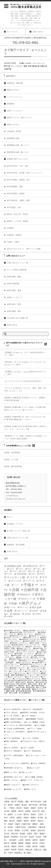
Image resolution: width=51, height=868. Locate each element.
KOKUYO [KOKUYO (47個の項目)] (32, 566)
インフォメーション (15, 97)
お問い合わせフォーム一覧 (18, 263)
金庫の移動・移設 (14, 311)
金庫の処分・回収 (14, 304)
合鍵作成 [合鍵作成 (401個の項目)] (31, 590)
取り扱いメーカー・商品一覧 (18, 531)
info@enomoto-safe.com (16, 499)
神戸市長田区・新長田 (16, 194)
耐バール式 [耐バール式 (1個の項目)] (24, 607)
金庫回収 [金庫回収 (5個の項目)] (16, 614)
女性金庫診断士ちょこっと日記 (18, 446)
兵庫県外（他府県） (15, 235)
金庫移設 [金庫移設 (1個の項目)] (38, 614)
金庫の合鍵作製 (13, 284)
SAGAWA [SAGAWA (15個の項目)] (22, 574)
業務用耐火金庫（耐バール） (18, 145)
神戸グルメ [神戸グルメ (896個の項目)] (31, 603)
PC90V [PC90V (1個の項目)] (24, 571)
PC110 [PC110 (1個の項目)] (33, 571)
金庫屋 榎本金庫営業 (13, 466)
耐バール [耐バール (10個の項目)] (11, 607)
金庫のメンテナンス (15, 297)
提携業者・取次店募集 (16, 545)
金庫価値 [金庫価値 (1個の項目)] (35, 611)
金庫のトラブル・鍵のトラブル (19, 118)
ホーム (10, 517)
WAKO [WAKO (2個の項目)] (42, 574)
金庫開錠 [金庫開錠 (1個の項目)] (10, 616)
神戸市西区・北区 (14, 207)
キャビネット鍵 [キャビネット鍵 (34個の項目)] (16, 577)
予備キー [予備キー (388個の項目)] (31, 585)
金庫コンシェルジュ (15, 111)
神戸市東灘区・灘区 (15, 187)
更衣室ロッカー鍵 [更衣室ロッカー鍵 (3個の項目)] (28, 599)
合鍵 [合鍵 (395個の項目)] (16, 590)
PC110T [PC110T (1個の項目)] (42, 571)
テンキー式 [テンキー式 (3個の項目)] (30, 581)
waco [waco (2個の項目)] (33, 574)
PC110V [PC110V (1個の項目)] (10, 574)
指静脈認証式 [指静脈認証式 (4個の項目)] (25, 595)
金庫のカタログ (13, 125)
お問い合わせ (12, 325)
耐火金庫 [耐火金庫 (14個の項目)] (37, 607)
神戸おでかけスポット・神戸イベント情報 (24, 249)
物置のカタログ (13, 90)
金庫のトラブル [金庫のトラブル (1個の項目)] (22, 611)
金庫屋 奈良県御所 (12, 453)
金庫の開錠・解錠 (14, 277)
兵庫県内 (10, 228)
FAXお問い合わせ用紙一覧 (17, 318)
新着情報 (10, 104)
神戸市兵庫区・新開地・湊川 (18, 180)
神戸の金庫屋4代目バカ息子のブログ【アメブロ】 (24, 344)
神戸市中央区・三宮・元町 (18, 166)
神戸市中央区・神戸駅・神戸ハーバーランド (25, 173)
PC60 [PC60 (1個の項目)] (30, 569)
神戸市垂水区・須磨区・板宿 (18, 200)
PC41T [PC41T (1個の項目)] (12, 569)
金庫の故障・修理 (14, 290)
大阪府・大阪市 (13, 242)
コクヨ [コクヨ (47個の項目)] (34, 577)
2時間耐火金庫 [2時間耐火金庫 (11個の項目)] (14, 566)
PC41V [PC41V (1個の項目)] (21, 569)
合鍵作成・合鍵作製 (15, 83)
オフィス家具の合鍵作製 (17, 270)
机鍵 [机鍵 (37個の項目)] (14, 603)
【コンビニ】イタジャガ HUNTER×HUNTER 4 (23, 381)
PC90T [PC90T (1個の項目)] (14, 571)
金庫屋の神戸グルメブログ (18, 159)
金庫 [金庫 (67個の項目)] (10, 611)
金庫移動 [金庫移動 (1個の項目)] (28, 614)
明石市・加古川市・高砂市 (18, 214)
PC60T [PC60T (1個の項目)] (38, 569)
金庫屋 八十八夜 (11, 460)
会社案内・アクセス (15, 524)
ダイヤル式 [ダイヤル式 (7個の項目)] (16, 581)
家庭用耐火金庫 (13, 138)
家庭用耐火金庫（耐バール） (18, 152)
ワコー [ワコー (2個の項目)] (17, 585)
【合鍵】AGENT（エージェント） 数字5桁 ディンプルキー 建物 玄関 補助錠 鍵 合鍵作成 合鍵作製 (26, 66)
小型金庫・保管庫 (14, 131)
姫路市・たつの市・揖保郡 (18, 221)
